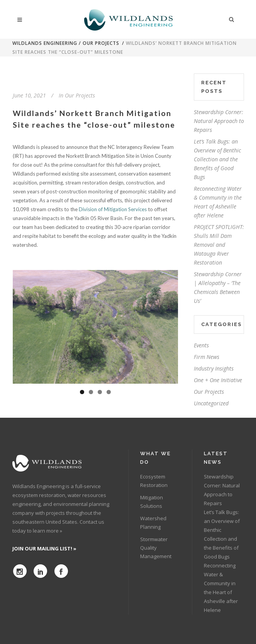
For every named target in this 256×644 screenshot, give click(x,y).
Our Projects (101, 43)
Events (201, 345)
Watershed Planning (153, 523)
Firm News (207, 357)
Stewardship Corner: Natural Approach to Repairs (219, 121)
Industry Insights (214, 368)
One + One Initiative (218, 380)
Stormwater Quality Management (156, 548)
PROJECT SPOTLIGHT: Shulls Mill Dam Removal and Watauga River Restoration (219, 245)
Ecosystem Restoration (154, 481)
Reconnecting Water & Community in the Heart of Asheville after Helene (221, 588)
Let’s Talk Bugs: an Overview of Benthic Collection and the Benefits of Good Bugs (217, 159)
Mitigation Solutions (152, 502)
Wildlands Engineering (45, 43)
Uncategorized (211, 403)
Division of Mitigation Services (113, 209)
